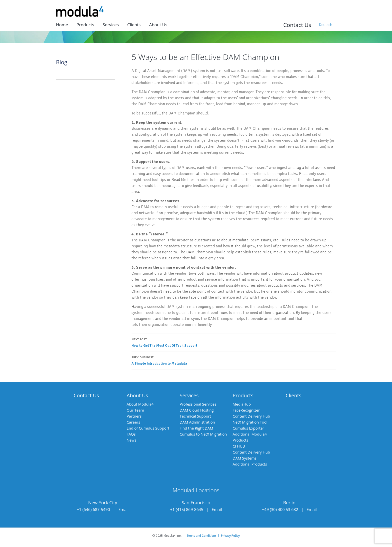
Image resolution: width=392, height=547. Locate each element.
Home (62, 25)
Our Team (135, 410)
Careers (133, 422)
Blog (62, 62)
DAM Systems (245, 458)
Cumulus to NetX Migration (203, 434)
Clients (134, 25)
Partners (134, 416)
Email (123, 510)
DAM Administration (197, 422)
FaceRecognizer (246, 410)
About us (158, 25)
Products (85, 25)
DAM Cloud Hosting (197, 410)
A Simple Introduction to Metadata (234, 360)
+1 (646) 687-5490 (93, 510)
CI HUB (239, 446)
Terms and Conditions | (204, 536)
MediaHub (242, 404)
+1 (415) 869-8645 (187, 510)
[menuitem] (325, 25)
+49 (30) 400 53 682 (280, 510)
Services (111, 25)
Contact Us (297, 25)
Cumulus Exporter (248, 428)
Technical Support (195, 416)
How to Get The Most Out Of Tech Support (234, 342)
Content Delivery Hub (251, 416)
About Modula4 (140, 404)
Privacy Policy (230, 536)
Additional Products (250, 464)
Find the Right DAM (196, 428)
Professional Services (198, 404)
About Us (137, 395)
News (132, 440)
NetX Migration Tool (250, 422)
